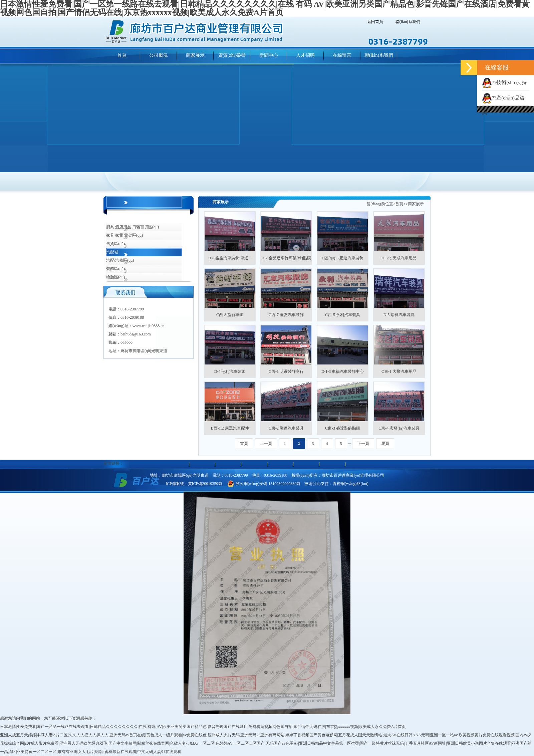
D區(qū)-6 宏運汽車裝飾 (343, 258)
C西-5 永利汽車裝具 (343, 315)
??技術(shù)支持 (504, 82)
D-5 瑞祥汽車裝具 (399, 315)
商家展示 (416, 204)
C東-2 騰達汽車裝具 (286, 428)
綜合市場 (114, 219)
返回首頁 (375, 22)
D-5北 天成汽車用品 (399, 258)
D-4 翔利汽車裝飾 (230, 371)
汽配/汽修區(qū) (120, 260)
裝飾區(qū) (115, 269)
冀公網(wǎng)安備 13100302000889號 (264, 484)
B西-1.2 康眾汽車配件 (230, 428)
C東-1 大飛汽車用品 (399, 371)
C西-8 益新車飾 (230, 315)
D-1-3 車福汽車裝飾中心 (343, 371)
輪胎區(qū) (115, 277)
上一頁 (266, 444)
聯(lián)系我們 (408, 22)
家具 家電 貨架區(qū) (124, 235)
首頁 (399, 204)
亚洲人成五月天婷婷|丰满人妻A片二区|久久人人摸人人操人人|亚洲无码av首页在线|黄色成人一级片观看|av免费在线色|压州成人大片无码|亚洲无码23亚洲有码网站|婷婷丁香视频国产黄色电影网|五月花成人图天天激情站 (191, 735)
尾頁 (385, 444)
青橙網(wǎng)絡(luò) (351, 484)
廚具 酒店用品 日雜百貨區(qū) (132, 227)
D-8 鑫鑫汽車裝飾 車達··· (230, 258)
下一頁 (363, 444)
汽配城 (112, 252)
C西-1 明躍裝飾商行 (286, 371)
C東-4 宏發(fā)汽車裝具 (399, 428)
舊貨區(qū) (115, 244)
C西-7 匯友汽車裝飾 (286, 315)
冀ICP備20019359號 (205, 484)
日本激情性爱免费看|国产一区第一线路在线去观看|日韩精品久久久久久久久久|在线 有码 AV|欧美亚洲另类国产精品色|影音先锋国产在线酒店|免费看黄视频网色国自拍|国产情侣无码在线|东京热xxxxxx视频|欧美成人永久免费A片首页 (203, 727)
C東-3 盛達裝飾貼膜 (343, 428)
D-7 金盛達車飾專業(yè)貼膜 (286, 258)
